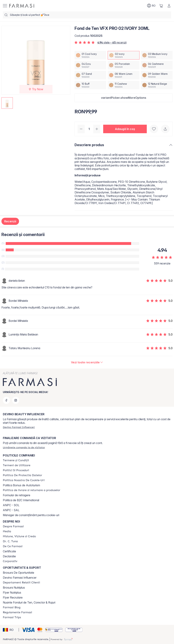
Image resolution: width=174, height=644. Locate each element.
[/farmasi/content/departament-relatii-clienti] (21, 583)
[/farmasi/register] (19, 427)
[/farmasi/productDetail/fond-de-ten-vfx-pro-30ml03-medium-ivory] (157, 55)
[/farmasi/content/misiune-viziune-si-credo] (19, 536)
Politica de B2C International (21, 500)
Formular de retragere (17, 495)
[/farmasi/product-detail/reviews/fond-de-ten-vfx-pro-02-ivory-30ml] (87, 362)
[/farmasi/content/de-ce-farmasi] (13, 546)
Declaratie (9, 556)
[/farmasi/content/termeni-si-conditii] (16, 460)
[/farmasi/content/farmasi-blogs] (12, 607)
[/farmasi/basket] (161, 6)
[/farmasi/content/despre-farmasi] (13, 526)
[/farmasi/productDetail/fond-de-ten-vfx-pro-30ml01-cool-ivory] (90, 55)
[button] (124, 98)
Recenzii (10, 221)
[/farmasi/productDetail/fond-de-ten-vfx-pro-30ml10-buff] (90, 85)
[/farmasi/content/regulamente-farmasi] (17, 612)
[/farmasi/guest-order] (24, 447)
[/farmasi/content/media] (7, 531)
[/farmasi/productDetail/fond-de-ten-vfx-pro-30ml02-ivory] (123, 55)
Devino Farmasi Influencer (20, 578)
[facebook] (6, 400)
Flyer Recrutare (13, 597)
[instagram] (16, 400)
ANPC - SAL (11, 510)
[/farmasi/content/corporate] (10, 561)
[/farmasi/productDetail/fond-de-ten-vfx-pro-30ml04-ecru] (90, 65)
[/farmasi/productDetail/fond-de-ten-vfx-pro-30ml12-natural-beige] (157, 85)
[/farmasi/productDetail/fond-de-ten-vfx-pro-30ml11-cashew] (123, 85)
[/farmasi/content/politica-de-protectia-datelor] (22, 475)
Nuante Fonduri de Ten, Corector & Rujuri (29, 602)
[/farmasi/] (22, 6)
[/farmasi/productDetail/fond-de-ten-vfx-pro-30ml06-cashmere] (157, 65)
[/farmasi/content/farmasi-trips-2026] (12, 617)
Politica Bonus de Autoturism (21, 485)
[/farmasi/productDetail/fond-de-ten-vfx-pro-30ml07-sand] (90, 75)
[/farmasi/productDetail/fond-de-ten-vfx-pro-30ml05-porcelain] (123, 65)
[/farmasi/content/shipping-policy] (32, 490)
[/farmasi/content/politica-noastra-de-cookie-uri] (24, 480)
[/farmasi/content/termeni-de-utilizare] (17, 465)
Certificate (9, 551)
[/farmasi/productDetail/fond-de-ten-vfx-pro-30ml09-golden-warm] (157, 75)
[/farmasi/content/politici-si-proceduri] (16, 470)
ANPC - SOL (11, 505)
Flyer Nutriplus (12, 592)
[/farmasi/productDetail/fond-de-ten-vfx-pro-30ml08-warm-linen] (123, 75)
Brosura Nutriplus (14, 588)
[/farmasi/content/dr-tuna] (10, 541)
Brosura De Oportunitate (19, 573)
